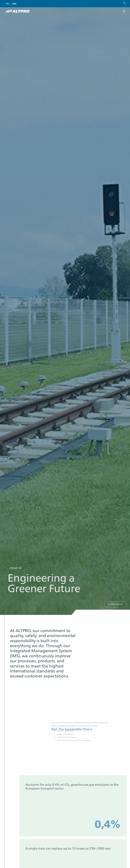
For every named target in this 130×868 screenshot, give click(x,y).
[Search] (124, 1)
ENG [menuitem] (14, 4)
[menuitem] (8, 4)
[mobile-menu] (124, 11)
